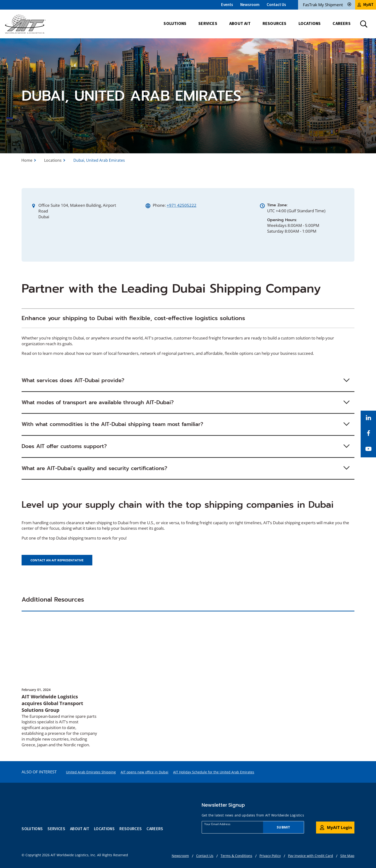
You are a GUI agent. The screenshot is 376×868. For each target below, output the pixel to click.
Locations (53, 160)
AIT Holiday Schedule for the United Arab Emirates (214, 772)
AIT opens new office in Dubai (144, 772)
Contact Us (276, 5)
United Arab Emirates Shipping (91, 772)
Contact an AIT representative (57, 560)
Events (227, 5)
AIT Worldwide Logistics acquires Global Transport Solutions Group (52, 703)
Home (27, 160)
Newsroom (250, 5)
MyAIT (366, 5)
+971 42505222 (182, 205)
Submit (283, 827)
